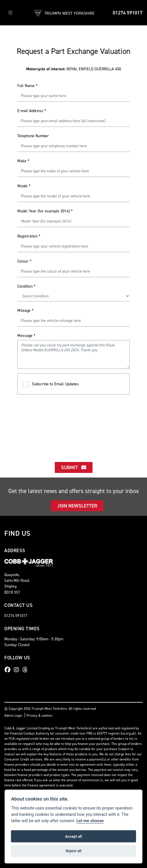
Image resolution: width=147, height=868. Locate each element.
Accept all (73, 836)
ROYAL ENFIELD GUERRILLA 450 (74, 69)
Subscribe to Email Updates (51, 384)
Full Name (27, 86)
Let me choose (90, 821)
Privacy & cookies (39, 716)
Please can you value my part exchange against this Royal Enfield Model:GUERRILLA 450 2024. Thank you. (73, 354)
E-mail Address (32, 111)
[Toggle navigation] (10, 13)
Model (24, 186)
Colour (24, 261)
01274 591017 (128, 13)
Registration (29, 236)
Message (26, 336)
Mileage (25, 311)
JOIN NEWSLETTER (77, 506)
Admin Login (13, 716)
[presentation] (73, 423)
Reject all (73, 851)
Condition (26, 286)
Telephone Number (33, 136)
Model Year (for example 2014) (45, 211)
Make (23, 161)
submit (74, 467)
